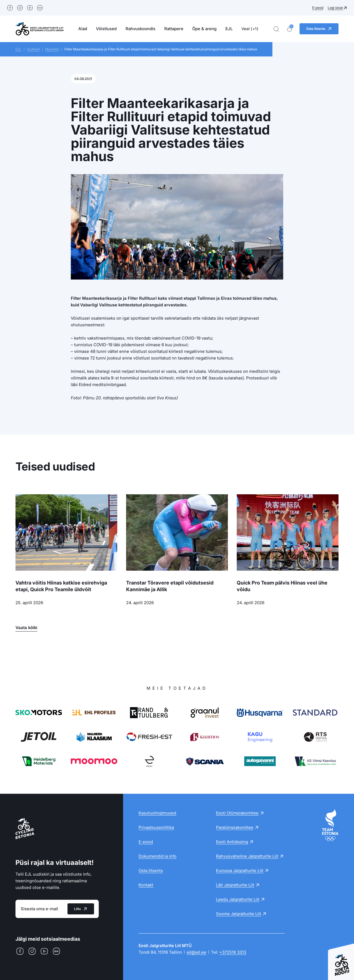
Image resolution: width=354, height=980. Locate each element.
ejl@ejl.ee (196, 952)
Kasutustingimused (157, 813)
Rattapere (174, 29)
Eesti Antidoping (232, 842)
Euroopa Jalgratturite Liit (240, 871)
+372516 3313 (233, 952)
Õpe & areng (204, 29)
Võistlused (106, 29)
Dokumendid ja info (158, 856)
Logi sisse (335, 8)
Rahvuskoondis (140, 29)
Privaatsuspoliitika (156, 827)
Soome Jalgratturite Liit (239, 914)
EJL (229, 29)
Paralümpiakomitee (235, 827)
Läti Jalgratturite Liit (235, 885)
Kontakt (146, 885)
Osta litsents (151, 871)
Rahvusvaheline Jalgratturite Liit (247, 856)
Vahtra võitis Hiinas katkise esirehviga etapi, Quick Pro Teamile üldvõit (61, 586)
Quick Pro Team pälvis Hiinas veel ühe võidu (282, 586)
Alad (83, 29)
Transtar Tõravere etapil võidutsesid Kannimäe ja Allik (170, 586)
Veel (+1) (250, 29)
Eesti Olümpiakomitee (237, 813)
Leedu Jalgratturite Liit (238, 899)
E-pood (318, 8)
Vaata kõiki (26, 628)
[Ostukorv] (290, 29)
